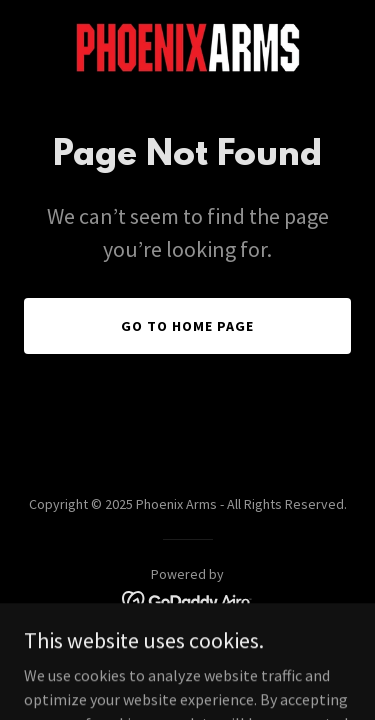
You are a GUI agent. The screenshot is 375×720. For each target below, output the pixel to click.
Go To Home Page (187, 326)
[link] (188, 48)
